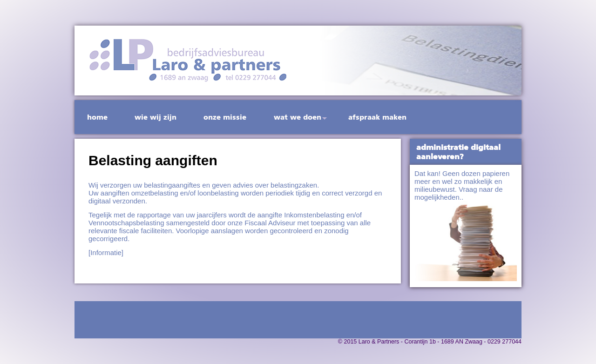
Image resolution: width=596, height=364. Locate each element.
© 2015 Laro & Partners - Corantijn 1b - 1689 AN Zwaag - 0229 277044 (430, 342)
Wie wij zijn (156, 117)
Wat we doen (298, 117)
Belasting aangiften (153, 160)
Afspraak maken (377, 117)
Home (97, 117)
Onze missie (225, 117)
